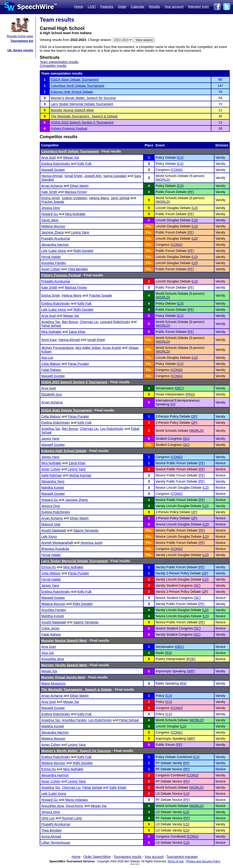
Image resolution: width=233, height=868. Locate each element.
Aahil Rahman (52, 475)
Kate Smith (49, 192)
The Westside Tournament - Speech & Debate (84, 116)
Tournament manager (182, 857)
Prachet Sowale (53, 202)
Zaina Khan (77, 332)
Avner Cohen (51, 269)
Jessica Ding (50, 208)
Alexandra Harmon (55, 245)
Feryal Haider (51, 257)
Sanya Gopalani (115, 176)
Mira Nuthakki (75, 214)
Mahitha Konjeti (53, 488)
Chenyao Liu (89, 322)
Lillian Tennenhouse (56, 843)
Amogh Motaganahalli (57, 543)
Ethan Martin (79, 186)
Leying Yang (80, 232)
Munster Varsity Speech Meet (64, 665)
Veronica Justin (92, 543)
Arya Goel (48, 157)
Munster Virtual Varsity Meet (63, 677)
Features (107, 7)
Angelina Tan (51, 322)
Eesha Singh (50, 198)
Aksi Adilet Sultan (88, 348)
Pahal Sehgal (51, 326)
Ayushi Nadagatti (54, 530)
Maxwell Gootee (53, 170)
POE (191, 659)
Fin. (149, 226)
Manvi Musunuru (53, 683)
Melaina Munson (53, 226)
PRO (190, 394)
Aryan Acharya (52, 186)
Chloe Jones (50, 628)
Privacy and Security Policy (203, 861)
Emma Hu (48, 567)
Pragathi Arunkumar (56, 238)
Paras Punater (79, 364)
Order (122, 7)
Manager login (199, 7)
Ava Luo (47, 358)
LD (195, 208)
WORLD (163, 180)
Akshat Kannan (80, 475)
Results (155, 7)
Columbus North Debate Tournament (77, 86)
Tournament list (22, 41)
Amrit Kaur (49, 340)
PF (191, 192)
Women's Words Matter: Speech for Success (83, 98)
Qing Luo (48, 818)
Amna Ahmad (51, 836)
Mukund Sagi (51, 524)
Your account (174, 7)
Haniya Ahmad (52, 176)
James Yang (50, 439)
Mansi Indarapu (77, 800)
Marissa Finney (76, 192)
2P (194, 416)
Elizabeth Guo (52, 394)
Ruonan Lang (72, 818)
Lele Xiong (49, 537)
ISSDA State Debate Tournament (75, 80)
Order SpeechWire (97, 857)
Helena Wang (99, 198)
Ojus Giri (48, 653)
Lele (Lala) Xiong (54, 251)
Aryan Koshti (112, 348)
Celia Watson (51, 364)
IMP (191, 671)
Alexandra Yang (53, 481)
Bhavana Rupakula (55, 549)
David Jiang (50, 220)
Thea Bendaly (78, 269)
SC (186, 439)
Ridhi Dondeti (83, 251)
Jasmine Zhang (52, 232)
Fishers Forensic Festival (69, 129)
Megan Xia (71, 157)
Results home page (20, 36)
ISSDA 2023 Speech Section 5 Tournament (82, 122)
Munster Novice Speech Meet (72, 110)
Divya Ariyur (74, 806)
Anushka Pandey (54, 263)
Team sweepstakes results (59, 62)
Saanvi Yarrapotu (86, 530)
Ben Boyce (70, 322)
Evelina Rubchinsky (56, 164)
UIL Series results (20, 50)
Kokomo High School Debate (72, 92)
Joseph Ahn (93, 176)
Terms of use (176, 861)
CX (180, 157)
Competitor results (53, 66)
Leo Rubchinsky (112, 429)
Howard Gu (50, 214)
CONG (177, 170)
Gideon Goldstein (74, 198)
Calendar (138, 7)
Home (79, 7)
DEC (179, 388)
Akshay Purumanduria (57, 348)
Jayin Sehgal (120, 198)
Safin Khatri (118, 787)
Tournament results (128, 857)
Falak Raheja (51, 370)
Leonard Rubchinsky (115, 322)
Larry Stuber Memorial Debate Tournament (82, 104)
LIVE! (92, 7)
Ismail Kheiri (73, 176)
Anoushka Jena (53, 659)
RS (168, 653)
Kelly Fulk (84, 164)
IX (173, 404)
